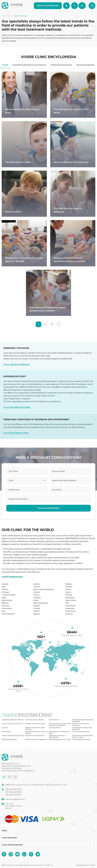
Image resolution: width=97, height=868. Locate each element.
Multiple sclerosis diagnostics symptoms (83, 721)
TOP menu (22, 715)
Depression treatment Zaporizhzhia (57, 736)
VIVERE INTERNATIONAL (12, 577)
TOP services (46, 715)
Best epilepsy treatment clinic (60, 739)
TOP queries (33, 715)
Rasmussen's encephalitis (35, 735)
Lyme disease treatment (81, 739)
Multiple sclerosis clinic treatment (81, 724)
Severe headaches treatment (12, 724)
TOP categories (9, 715)
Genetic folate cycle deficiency (13, 735)
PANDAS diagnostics (9, 739)
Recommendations (85, 65)
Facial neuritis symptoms (34, 720)
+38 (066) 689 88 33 (13, 792)
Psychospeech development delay (59, 732)
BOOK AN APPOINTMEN (48, 6)
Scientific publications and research (29, 65)
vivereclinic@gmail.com (15, 799)
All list (5, 65)
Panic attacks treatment (81, 731)
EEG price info (54, 720)
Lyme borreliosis (55, 728)
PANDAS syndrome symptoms (36, 739)
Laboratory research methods (13, 720)
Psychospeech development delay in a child (83, 736)
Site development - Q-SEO (86, 865)
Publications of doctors (61, 65)
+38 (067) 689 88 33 (13, 789)
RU (10, 777)
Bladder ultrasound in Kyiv (35, 724)
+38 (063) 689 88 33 (13, 795)
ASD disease (6, 731)
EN (82, 6)
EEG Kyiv (5, 728)
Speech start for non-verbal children (35, 728)
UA (15, 777)
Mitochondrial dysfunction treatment (82, 728)
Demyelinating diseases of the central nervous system (60, 724)
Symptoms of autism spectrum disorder (37, 732)
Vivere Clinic (6, 16)
